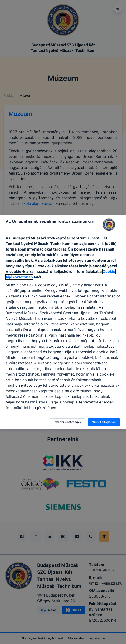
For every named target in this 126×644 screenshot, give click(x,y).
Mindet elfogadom (104, 422)
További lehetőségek (67, 422)
